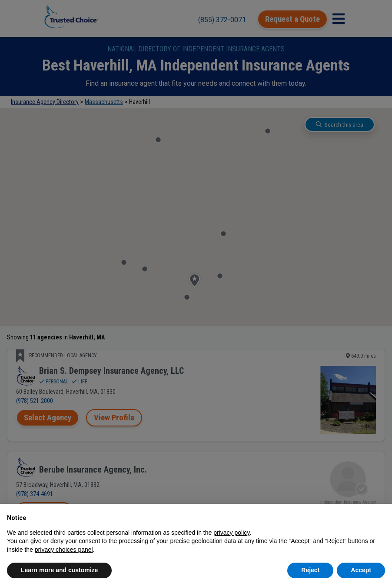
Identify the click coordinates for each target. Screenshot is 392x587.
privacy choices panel (64, 550)
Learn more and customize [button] (59, 570)
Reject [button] (310, 570)
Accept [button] (361, 570)
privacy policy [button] (231, 533)
